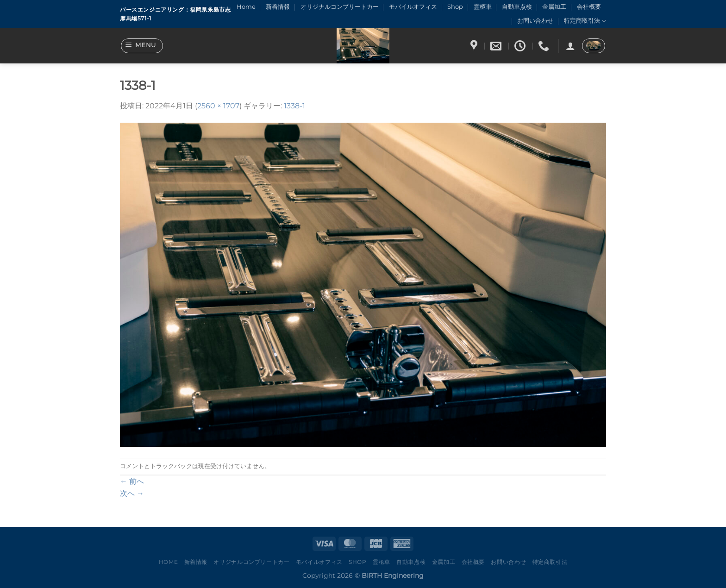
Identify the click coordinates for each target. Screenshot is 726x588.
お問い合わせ (535, 21)
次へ (132, 493)
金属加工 (554, 7)
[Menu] (142, 46)
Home (246, 7)
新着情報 (278, 7)
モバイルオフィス (413, 7)
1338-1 (294, 106)
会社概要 (589, 7)
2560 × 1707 (218, 106)
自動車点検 (517, 7)
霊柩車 (483, 7)
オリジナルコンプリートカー (340, 7)
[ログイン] (570, 46)
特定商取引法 (585, 21)
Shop (455, 7)
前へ (132, 481)
